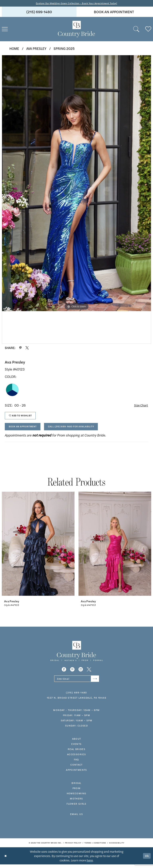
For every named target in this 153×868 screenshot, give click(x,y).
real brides (76, 753)
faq (76, 763)
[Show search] (136, 29)
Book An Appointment (25, 429)
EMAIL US (76, 818)
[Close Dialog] (6, 859)
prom (77, 792)
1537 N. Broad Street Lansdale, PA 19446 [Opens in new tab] (76, 701)
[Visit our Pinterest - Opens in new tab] (72, 672)
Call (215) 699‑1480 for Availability (78, 429)
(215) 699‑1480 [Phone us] (39, 12)
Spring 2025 (64, 49)
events (76, 747)
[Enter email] (77, 682)
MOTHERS (76, 802)
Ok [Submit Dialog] (147, 859)
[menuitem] (39, 12)
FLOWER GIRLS (76, 807)
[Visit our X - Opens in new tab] (89, 672)
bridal (76, 786)
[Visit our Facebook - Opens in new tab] (64, 672)
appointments (76, 773)
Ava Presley (36, 49)
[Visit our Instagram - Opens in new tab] (81, 672)
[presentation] (38, 547)
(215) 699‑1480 (76, 696)
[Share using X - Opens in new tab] (27, 348)
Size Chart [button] (140, 406)
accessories (76, 758)
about (77, 742)
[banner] (76, 29)
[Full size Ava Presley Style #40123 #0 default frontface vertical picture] (76, 183)
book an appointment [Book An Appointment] (114, 12)
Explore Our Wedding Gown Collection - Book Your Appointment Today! (77, 3)
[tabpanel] (76, 183)
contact (76, 768)
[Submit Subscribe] (95, 682)
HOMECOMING (77, 797)
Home (14, 49)
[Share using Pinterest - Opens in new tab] (20, 348)
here (90, 864)
